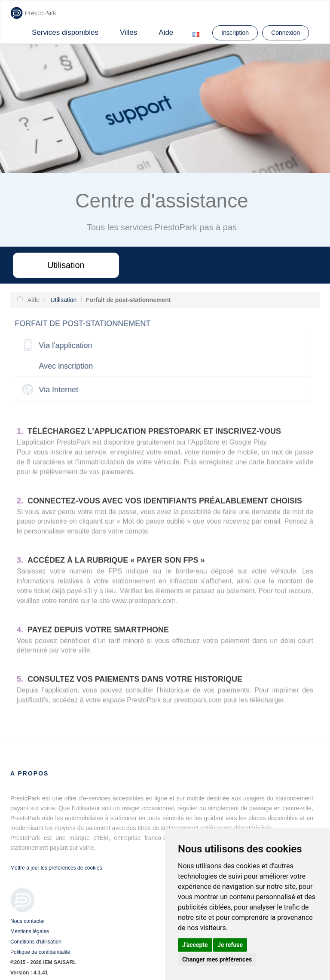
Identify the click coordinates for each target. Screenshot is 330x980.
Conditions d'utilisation (36, 942)
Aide (166, 32)
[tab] (161, 346)
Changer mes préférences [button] (217, 959)
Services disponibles (65, 32)
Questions (174, 265)
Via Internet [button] (56, 390)
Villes (128, 32)
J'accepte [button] (195, 945)
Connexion (286, 33)
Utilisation (66, 265)
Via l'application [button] (63, 345)
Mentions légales (30, 931)
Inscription (235, 33)
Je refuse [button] (230, 945)
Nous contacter (28, 921)
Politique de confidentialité (40, 952)
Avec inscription (64, 366)
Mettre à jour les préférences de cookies (56, 868)
